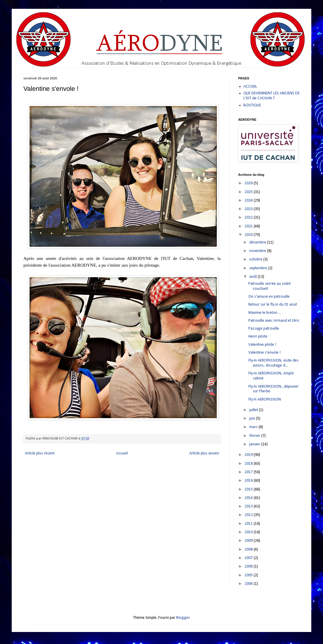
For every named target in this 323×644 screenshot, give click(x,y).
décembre (258, 242)
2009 (249, 541)
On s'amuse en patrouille (269, 297)
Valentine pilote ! (262, 345)
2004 (249, 584)
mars (254, 427)
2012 (249, 515)
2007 (249, 558)
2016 (249, 481)
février (255, 436)
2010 (249, 532)
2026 (249, 183)
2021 (249, 226)
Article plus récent (40, 453)
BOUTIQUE (252, 105)
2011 (249, 524)
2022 (249, 218)
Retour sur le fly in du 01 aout (273, 305)
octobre (256, 259)
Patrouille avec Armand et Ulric (274, 321)
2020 (249, 235)
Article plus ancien (204, 453)
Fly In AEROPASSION (265, 399)
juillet (254, 410)
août (254, 277)
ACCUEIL (250, 87)
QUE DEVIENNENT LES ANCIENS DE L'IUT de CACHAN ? (272, 96)
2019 (249, 455)
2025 (249, 192)
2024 (249, 201)
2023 (249, 209)
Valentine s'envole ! (264, 353)
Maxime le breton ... (265, 313)
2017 (249, 472)
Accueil (122, 453)
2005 (249, 575)
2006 (249, 567)
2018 (249, 464)
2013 (249, 506)
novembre (258, 251)
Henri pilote (258, 337)
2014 (249, 498)
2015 (249, 489)
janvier (255, 444)
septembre (259, 268)
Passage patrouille (264, 329)
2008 (249, 550)
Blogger (183, 618)
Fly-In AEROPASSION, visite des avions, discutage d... (274, 363)
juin (253, 419)
